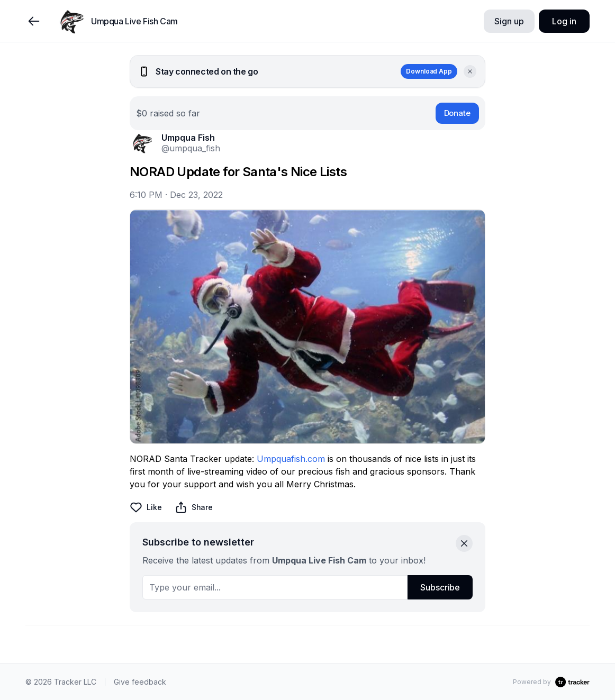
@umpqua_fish (191, 148)
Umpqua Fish (188, 138)
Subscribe (440, 587)
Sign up (509, 21)
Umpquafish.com (291, 459)
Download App (429, 71)
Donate (457, 113)
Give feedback (140, 682)
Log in (564, 21)
